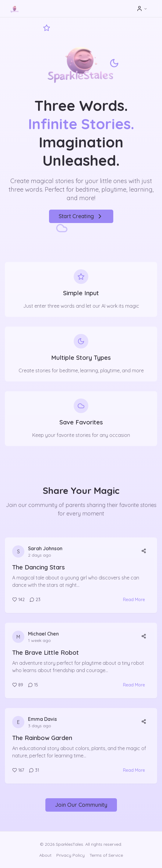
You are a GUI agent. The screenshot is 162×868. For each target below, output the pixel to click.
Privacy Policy (70, 855)
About (45, 855)
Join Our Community (81, 805)
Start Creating (81, 216)
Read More (134, 600)
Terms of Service (106, 855)
